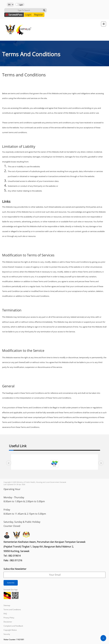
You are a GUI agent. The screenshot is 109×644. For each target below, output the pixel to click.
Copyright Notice (10, 630)
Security (7, 634)
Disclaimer (8, 622)
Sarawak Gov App (11, 590)
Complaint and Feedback (13, 626)
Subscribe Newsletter (15, 569)
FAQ (5, 614)
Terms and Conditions (12, 610)
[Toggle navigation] (104, 24)
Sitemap (7, 605)
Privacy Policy (9, 618)
